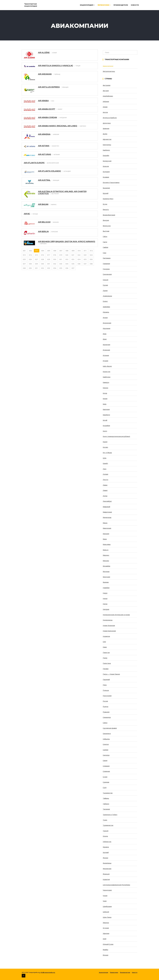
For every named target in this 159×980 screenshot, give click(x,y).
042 (55, 264)
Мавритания (107, 512)
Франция (106, 874)
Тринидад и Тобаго (110, 815)
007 (61, 251)
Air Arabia (43, 101)
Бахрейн (106, 155)
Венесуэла (107, 226)
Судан (105, 777)
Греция (106, 280)
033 (73, 259)
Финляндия (107, 869)
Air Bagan (43, 204)
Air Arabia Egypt (47, 109)
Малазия (106, 534)
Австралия (107, 85)
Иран (105, 339)
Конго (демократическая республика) (116, 436)
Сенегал (106, 744)
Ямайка (105, 950)
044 (67, 264)
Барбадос (106, 150)
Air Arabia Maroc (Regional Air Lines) (58, 126)
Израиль (106, 312)
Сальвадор (107, 717)
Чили (105, 901)
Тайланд (106, 804)
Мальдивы (107, 544)
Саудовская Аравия (110, 728)
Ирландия (106, 345)
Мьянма (106, 582)
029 (49, 259)
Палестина (107, 663)
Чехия (105, 896)
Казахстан (107, 372)
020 (67, 255)
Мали (105, 539)
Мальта (106, 550)
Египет (105, 301)
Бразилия (106, 188)
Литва (105, 496)
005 (49, 251)
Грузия (105, 285)
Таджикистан (108, 793)
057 (73, 268)
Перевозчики (104, 5)
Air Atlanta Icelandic (50, 171)
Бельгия (106, 166)
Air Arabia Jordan (48, 118)
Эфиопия (106, 933)
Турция (106, 831)
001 (24, 251)
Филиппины (107, 863)
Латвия (105, 474)
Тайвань (106, 798)
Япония (106, 955)
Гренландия (107, 274)
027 (36, 259)
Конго (105, 431)
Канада (105, 388)
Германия (106, 264)
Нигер (105, 604)
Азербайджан (108, 96)
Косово (105, 447)
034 (79, 259)
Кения (105, 399)
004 (43, 251)
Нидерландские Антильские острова (116, 615)
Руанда (106, 706)
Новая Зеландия (109, 625)
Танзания (106, 809)
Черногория (107, 890)
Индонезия (107, 323)
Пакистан (106, 652)
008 (67, 251)
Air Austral (44, 180)
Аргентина (107, 123)
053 (49, 268)
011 (85, 251)
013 (24, 255)
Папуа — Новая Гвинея (111, 674)
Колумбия (106, 426)
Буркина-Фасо (108, 199)
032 (67, 259)
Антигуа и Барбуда (110, 118)
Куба (105, 458)
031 (61, 259)
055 (61, 268)
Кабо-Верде (107, 366)
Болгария (106, 172)
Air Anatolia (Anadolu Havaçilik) (55, 66)
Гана (104, 253)
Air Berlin (43, 232)
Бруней (106, 193)
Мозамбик (107, 566)
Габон (105, 236)
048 (91, 264)
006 (55, 251)
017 (49, 255)
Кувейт (105, 463)
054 (55, 268)
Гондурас (106, 269)
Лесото (106, 480)
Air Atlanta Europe (34, 163)
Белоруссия (107, 161)
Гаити (105, 242)
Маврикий (106, 507)
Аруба (105, 134)
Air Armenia (44, 134)
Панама (106, 669)
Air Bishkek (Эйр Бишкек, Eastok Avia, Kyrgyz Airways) (67, 242)
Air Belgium (44, 222)
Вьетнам (106, 231)
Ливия (105, 490)
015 (36, 255)
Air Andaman (45, 74)
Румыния (106, 712)
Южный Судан (108, 944)
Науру (105, 593)
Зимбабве (106, 307)
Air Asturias (45, 154)
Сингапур (106, 755)
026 (30, 259)
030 (55, 259)
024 (91, 255)
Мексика (106, 561)
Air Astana (44, 146)
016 (43, 255)
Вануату (106, 209)
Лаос (105, 469)
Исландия (106, 350)
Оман (105, 647)
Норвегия (106, 636)
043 (61, 264)
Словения (106, 771)
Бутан (105, 204)
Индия (105, 318)
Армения (106, 128)
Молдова (106, 571)
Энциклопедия (87, 5)
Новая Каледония (109, 631)
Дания (105, 291)
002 (30, 251)
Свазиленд (107, 733)
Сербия (106, 750)
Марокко (106, 555)
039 (36, 264)
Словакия (106, 766)
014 (30, 255)
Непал (105, 598)
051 (36, 268)
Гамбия (105, 247)
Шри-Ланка (107, 917)
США (105, 787)
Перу (105, 685)
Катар (105, 393)
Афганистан (107, 139)
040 (43, 264)
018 (55, 255)
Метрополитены (109, 71)
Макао (105, 523)
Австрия (106, 91)
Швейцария (107, 906)
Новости (135, 5)
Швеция (106, 912)
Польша (106, 690)
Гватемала (107, 258)
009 (73, 251)
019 (61, 255)
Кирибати (106, 415)
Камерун (106, 382)
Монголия (106, 577)
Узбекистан (107, 842)
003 (37, 251)
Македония (107, 528)
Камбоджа (107, 377)
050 (30, 268)
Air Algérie (44, 53)
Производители (121, 5)
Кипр (105, 404)
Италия (105, 361)
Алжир (105, 107)
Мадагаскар (107, 517)
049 (24, 268)
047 (85, 264)
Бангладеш (107, 145)
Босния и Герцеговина (111, 182)
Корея (105, 442)
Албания (106, 101)
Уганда (105, 836)
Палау (105, 658)
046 (79, 264)
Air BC (27, 214)
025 (24, 259)
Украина (106, 847)
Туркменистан (108, 825)
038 (30, 264)
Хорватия (106, 879)
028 (43, 259)
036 (91, 259)
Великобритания (109, 215)
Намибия (106, 588)
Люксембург (107, 501)
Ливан (105, 485)
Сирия (105, 760)
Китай (105, 420)
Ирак (105, 334)
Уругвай (106, 852)
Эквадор (106, 923)
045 (73, 264)
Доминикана (107, 296)
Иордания (107, 328)
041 (49, 264)
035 (85, 259)
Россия (105, 701)
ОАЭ (104, 642)
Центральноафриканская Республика (116, 885)
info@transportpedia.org (48, 972)
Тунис (105, 820)
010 (79, 251)
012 (91, 251)
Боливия (106, 177)
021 (73, 255)
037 (24, 264)
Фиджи (105, 858)
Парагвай (106, 679)
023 (85, 255)
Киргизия (106, 409)
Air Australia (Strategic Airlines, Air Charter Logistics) (62, 193)
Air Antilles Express (49, 87)
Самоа (105, 723)
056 (67, 268)
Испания (106, 355)
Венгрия (106, 220)
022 (79, 255)
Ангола (105, 112)
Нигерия (106, 609)
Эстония (106, 928)
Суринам (106, 782)
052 (43, 268)
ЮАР (105, 939)
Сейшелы (106, 739)
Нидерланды (108, 620)
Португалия (107, 696)
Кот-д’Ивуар (107, 453)
